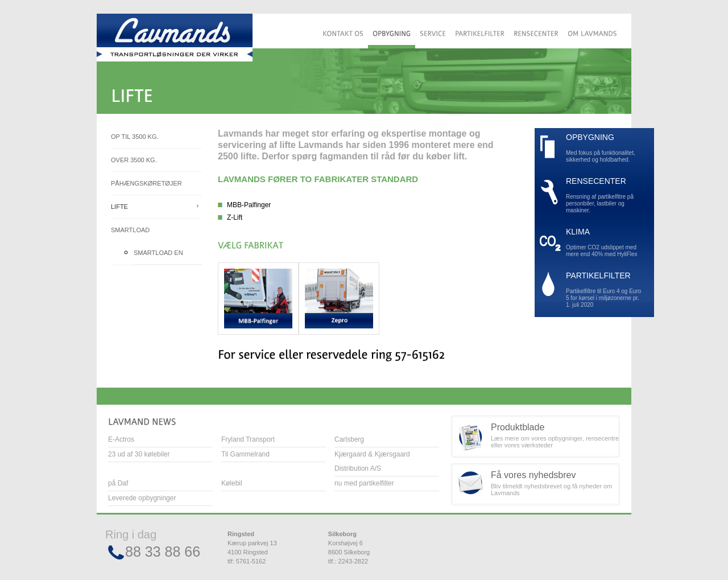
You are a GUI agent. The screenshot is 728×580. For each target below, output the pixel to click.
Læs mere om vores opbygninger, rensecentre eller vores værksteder (555, 435)
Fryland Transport (248, 439)
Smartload (130, 230)
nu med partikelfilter (364, 483)
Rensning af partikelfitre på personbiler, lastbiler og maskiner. (604, 196)
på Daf (118, 483)
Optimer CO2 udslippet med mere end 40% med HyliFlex (604, 243)
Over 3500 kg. (134, 160)
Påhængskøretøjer (146, 183)
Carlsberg (349, 439)
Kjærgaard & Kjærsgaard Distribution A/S (372, 461)
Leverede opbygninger (142, 498)
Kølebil (232, 483)
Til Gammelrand (245, 454)
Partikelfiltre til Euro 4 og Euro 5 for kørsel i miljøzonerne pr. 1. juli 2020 (604, 290)
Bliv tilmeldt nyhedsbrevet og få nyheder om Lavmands (555, 483)
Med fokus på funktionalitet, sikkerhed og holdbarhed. (604, 148)
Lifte (119, 207)
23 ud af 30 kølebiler (139, 454)
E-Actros (121, 439)
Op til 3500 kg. (135, 137)
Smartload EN (158, 253)
